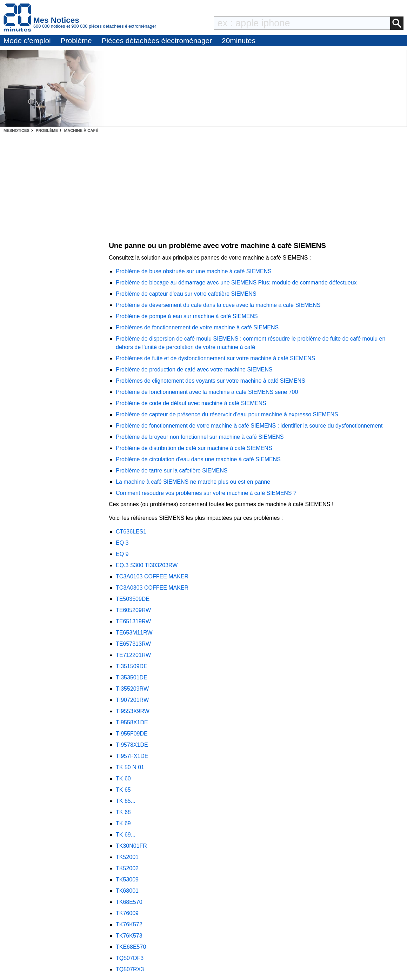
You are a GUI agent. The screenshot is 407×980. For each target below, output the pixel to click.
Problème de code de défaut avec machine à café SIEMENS (191, 403)
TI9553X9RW (133, 711)
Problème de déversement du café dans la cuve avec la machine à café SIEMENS (218, 305)
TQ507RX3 (130, 969)
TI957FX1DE (132, 756)
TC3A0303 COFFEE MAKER (152, 588)
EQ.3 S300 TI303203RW (147, 565)
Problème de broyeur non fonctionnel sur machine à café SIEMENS (200, 437)
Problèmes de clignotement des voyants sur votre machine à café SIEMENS (211, 381)
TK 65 (123, 790)
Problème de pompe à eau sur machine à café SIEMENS (187, 316)
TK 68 (123, 812)
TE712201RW (133, 655)
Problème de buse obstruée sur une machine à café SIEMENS (194, 271)
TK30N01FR (131, 846)
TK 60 (123, 778)
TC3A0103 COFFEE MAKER (152, 576)
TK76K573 (129, 936)
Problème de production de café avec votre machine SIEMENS (194, 370)
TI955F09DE (132, 734)
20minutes (239, 41)
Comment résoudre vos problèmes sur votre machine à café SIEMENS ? (206, 493)
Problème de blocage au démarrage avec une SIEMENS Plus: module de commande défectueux (236, 283)
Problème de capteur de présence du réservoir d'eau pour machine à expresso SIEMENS (227, 414)
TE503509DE (133, 599)
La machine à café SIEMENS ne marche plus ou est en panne (193, 482)
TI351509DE (132, 666)
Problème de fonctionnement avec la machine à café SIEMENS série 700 (207, 392)
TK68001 (127, 891)
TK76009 (127, 913)
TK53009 (127, 880)
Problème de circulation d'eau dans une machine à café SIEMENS (198, 459)
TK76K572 (129, 924)
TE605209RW (133, 610)
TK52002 (127, 868)
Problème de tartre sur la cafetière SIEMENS (172, 471)
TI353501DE (132, 677)
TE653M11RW (134, 633)
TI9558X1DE (132, 722)
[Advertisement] (204, 185)
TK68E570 (129, 902)
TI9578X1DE (132, 745)
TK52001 (127, 857)
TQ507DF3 (130, 958)
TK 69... (126, 835)
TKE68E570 (131, 947)
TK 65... (126, 801)
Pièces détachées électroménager (157, 41)
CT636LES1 (131, 532)
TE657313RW (133, 644)
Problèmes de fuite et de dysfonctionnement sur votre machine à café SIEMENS (215, 358)
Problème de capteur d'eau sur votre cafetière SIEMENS (186, 294)
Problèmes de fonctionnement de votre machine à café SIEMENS (197, 327)
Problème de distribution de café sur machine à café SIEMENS (194, 448)
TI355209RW (132, 689)
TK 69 (123, 823)
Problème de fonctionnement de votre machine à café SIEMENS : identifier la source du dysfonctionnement (249, 426)
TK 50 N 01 (130, 767)
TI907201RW (132, 700)
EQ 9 (122, 554)
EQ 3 (122, 543)
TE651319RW (133, 621)
